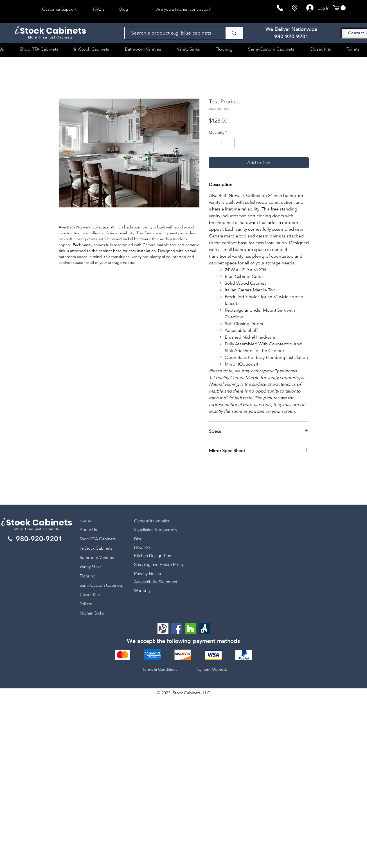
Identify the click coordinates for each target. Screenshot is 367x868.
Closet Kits (90, 594)
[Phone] (280, 8)
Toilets (86, 604)
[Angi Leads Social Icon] (204, 628)
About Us (88, 530)
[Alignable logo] (163, 628)
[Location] (294, 8)
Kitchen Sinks (92, 613)
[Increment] (230, 143)
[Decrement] (213, 143)
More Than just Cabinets (37, 529)
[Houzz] (191, 628)
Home (85, 520)
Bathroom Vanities (97, 557)
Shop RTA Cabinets (98, 539)
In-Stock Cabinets (96, 548)
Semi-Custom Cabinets (101, 585)
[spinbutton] (222, 143)
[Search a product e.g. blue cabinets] (173, 33)
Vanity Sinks (90, 567)
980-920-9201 (291, 36)
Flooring (87, 576)
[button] (339, 8)
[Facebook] (177, 628)
